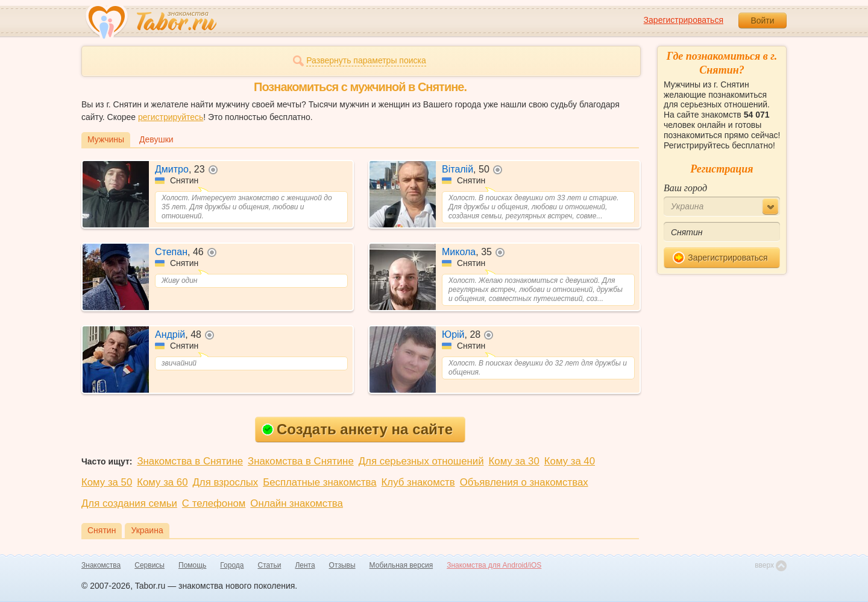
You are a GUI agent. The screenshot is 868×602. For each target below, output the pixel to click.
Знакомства (101, 565)
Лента (305, 565)
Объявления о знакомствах (524, 482)
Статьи (270, 565)
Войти (762, 21)
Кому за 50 (107, 482)
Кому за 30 (514, 461)
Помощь (192, 565)
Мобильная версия (401, 565)
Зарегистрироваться (684, 20)
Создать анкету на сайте (357, 429)
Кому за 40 (570, 461)
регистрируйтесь (171, 117)
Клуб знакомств (418, 482)
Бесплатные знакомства (319, 482)
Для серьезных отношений (421, 461)
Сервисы (149, 565)
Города (232, 565)
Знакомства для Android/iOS (494, 565)
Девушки (156, 139)
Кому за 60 (162, 482)
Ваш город (685, 188)
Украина (147, 530)
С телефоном (214, 503)
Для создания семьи (129, 503)
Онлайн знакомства (297, 503)
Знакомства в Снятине (190, 461)
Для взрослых (226, 482)
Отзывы (342, 565)
